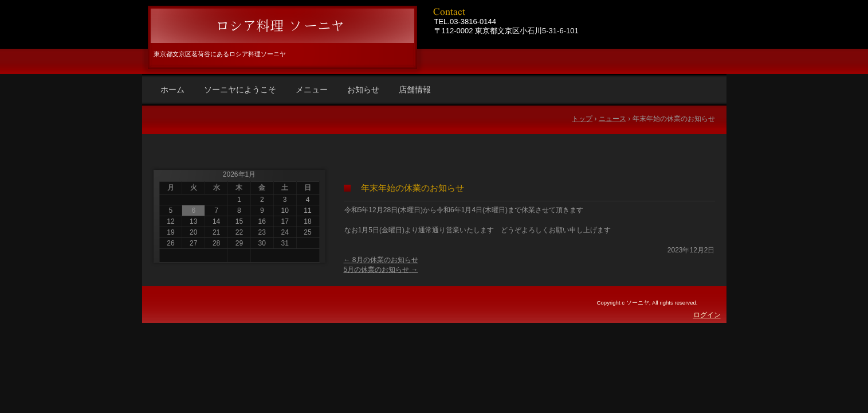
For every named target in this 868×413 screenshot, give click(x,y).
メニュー (312, 89)
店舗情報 (415, 89)
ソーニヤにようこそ (240, 89)
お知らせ (363, 89)
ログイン (707, 315)
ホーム (172, 89)
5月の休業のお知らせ (381, 270)
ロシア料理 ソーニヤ (281, 26)
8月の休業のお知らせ (381, 260)
